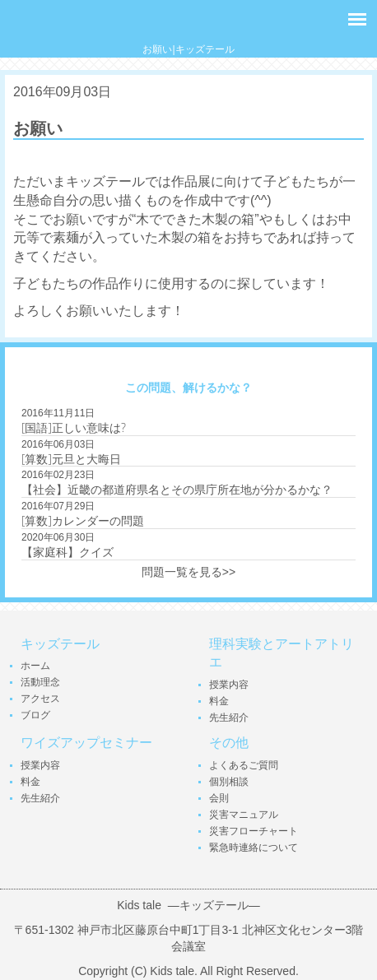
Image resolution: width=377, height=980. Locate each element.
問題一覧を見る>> (188, 572)
